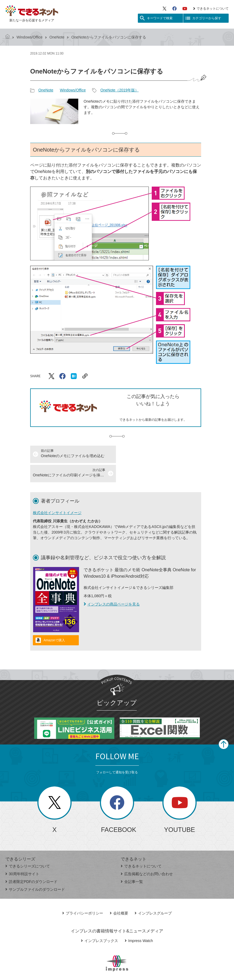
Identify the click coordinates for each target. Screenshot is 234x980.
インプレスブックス (100, 921)
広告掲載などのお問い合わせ (147, 855)
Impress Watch (139, 921)
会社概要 (119, 894)
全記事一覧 (132, 862)
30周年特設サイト (22, 855)
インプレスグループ (153, 894)
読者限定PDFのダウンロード (31, 862)
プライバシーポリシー (83, 894)
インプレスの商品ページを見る (112, 585)
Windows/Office (30, 37)
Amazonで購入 (54, 621)
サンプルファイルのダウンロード (35, 870)
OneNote (57, 37)
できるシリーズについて (28, 847)
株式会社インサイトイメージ (57, 493)
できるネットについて (211, 9)
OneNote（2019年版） (120, 90)
